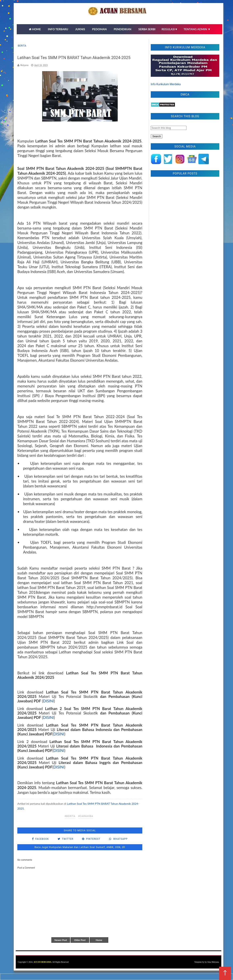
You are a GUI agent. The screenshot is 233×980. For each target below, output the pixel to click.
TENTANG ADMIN (197, 29)
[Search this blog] (169, 128)
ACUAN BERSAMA (42, 962)
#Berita (70, 816)
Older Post (80, 940)
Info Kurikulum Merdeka (166, 84)
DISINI (48, 701)
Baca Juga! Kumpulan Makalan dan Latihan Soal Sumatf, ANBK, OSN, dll (80, 847)
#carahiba (86, 816)
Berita (22, 46)
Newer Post (61, 940)
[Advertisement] (185, 209)
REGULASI (170, 29)
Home (99, 940)
